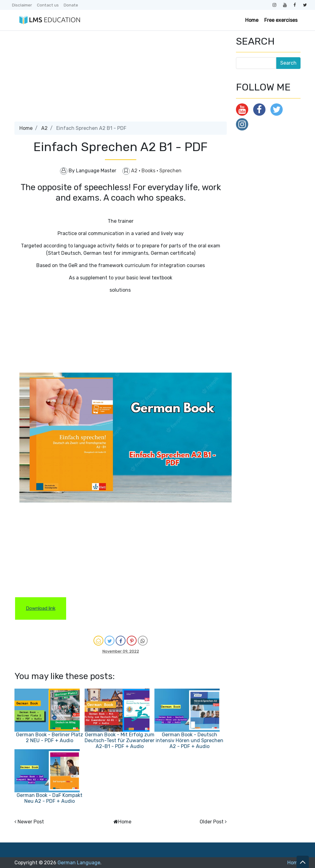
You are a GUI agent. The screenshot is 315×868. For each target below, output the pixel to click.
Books (149, 171)
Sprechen (170, 171)
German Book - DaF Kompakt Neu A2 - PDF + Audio (50, 798)
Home (252, 20)
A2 (44, 128)
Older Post (212, 822)
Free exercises (281, 20)
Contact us (48, 5)
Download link (41, 608)
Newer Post (31, 822)
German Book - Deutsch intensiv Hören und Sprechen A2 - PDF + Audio (189, 740)
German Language (79, 863)
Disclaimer (22, 5)
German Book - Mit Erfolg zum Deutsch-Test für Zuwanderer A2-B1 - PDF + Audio (120, 740)
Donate (71, 5)
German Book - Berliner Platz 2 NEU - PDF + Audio (50, 738)
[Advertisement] (121, 78)
